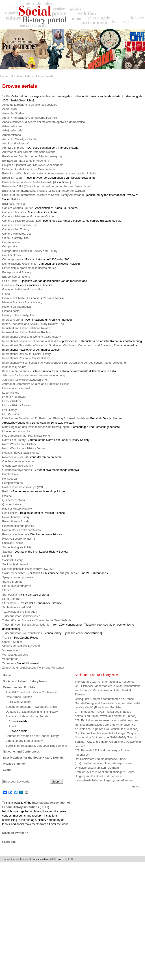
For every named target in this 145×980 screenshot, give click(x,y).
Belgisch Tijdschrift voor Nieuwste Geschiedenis (33, 165)
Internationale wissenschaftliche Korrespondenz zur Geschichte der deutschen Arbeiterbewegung (64, 363)
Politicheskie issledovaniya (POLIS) (25, 487)
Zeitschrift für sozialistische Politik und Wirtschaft (33, 668)
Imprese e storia (13, 320)
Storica (7, 590)
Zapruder (8, 663)
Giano (6, 294)
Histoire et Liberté (13, 298)
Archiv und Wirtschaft (16, 143)
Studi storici (10, 603)
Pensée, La (10, 479)
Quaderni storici (12, 504)
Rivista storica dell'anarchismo (22, 530)
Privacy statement (15, 764)
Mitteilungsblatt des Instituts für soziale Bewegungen (36, 427)
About (12, 726)
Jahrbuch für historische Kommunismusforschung (34, 375)
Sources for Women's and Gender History (32, 736)
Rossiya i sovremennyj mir (19, 539)
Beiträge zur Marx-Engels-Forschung (26, 161)
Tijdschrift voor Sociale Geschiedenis (26, 625)
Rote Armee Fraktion (19, 697)
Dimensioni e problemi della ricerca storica (29, 268)
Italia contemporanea (16, 371)
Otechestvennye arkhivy (18, 466)
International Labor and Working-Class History (32, 337)
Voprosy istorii (11, 650)
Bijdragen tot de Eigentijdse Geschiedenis (29, 169)
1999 (5, 96)
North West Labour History (19, 444)
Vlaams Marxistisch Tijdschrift (21, 646)
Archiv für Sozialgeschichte (19, 139)
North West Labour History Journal (24, 448)
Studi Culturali (11, 599)
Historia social (11, 311)
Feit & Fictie (10, 281)
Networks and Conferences (21, 752)
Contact (26, 859)
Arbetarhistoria (12, 135)
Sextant (7, 556)
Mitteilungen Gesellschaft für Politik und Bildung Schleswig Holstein (45, 418)
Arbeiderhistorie (12, 126)
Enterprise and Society (17, 272)
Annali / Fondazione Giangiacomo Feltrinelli (30, 118)
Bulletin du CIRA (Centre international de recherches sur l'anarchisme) (47, 186)
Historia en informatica (16, 307)
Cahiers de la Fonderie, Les (20, 225)
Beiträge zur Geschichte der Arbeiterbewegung (32, 156)
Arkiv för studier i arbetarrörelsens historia (29, 152)
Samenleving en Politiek (18, 547)
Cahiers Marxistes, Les (17, 234)
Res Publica (10, 513)
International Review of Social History (26, 358)
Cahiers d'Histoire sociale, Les (22, 221)
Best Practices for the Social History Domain (33, 758)
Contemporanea (13, 259)
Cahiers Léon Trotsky (16, 229)
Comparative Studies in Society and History (30, 251)
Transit (7, 638)
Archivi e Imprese (13, 148)
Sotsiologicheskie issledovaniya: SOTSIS (28, 569)
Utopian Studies (12, 642)
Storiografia (10, 595)
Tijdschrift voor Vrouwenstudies (22, 633)
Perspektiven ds (12, 483)
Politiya (7, 496)
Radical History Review (17, 509)
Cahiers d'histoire (13, 212)
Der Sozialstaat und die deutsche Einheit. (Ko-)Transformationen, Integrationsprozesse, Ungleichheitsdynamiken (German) (104, 763)
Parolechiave (11, 474)
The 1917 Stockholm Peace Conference (31, 692)
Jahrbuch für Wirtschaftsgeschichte (25, 380)
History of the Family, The (18, 315)
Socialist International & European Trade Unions (36, 746)
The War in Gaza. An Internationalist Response (105, 682)
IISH (70, 859)
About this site (12, 859)
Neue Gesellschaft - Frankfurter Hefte (26, 436)
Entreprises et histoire (16, 277)
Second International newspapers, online (32, 707)
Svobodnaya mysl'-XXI (17, 607)
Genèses (8, 285)
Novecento (9, 457)
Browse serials (18, 721)
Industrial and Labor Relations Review (26, 328)
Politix (6, 491)
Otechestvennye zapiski (17, 470)
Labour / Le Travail (14, 397)
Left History (10, 410)
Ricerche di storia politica (18, 526)
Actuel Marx (10, 109)
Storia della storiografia (17, 586)
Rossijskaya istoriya (15, 534)
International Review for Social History (26, 354)
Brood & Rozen (12, 178)
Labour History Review (17, 405)
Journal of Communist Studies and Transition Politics (36, 384)
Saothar (7, 552)
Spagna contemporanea (18, 577)
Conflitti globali (12, 255)
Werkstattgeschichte (15, 655)
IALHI (52, 859)
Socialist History (12, 560)
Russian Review (13, 543)
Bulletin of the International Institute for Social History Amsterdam (43, 191)
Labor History (11, 393)
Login (7, 770)
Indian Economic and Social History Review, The (33, 324)
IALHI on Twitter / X (15, 833)
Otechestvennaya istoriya (18, 461)
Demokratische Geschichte (19, 264)
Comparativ (10, 246)
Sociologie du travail (15, 564)
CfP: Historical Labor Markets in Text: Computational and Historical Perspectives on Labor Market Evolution (108, 690)
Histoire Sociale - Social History (22, 302)
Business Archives (14, 204)
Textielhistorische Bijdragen (20, 612)
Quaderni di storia (14, 500)
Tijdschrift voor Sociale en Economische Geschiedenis (37, 620)
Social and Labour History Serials (32, 76)
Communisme (11, 242)
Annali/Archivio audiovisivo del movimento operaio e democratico (43, 122)
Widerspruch (10, 659)
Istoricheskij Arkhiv (14, 367)
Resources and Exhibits (19, 687)
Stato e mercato (12, 582)
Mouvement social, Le (16, 431)
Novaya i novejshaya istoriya (20, 453)
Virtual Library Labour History (24, 741)
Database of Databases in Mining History (32, 712)
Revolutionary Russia (16, 521)
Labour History (12, 401)
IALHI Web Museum (19, 702)
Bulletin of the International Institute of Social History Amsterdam (43, 195)
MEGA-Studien (12, 414)
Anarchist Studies (13, 113)
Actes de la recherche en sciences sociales (30, 105)
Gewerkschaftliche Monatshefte (22, 289)
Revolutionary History (16, 517)
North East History (14, 440)
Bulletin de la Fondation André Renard (26, 182)
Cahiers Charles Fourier (17, 208)
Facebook (9, 842)
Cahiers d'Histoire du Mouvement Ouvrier (28, 216)
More (135, 787)
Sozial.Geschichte (14, 573)
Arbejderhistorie (12, 130)
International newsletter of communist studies (31, 341)
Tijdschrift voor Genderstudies (21, 616)
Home (4, 76)
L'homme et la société (16, 388)
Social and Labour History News (25, 681)
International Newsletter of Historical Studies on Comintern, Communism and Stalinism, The (61, 345)
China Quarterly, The (15, 238)
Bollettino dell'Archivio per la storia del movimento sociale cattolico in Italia (49, 173)
